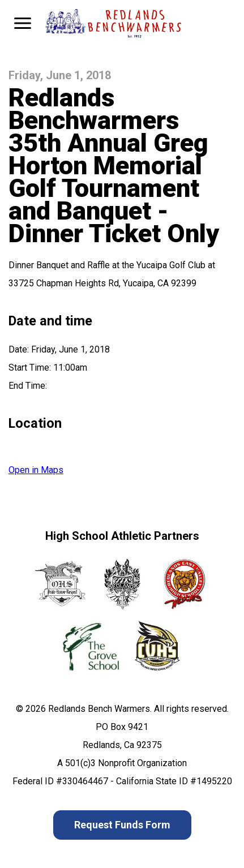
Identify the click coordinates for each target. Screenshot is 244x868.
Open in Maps (36, 470)
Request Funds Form (122, 825)
